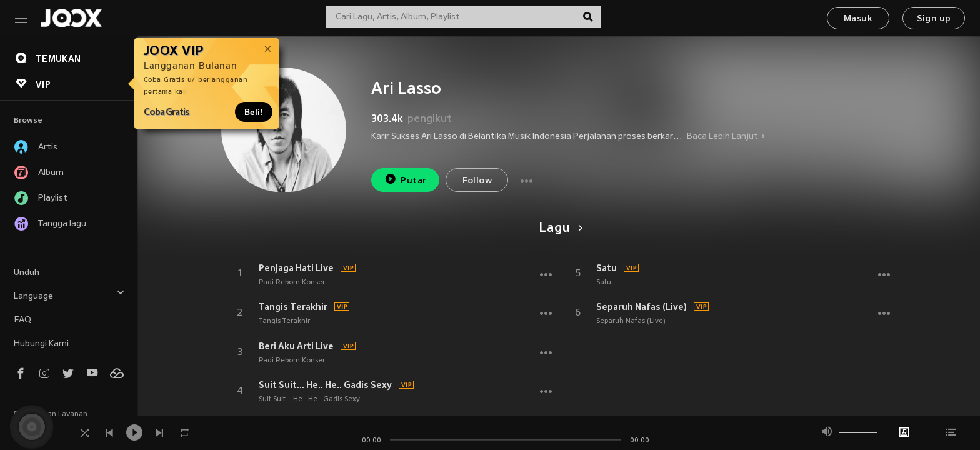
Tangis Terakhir (293, 307)
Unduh (27, 273)
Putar (406, 179)
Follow (477, 181)
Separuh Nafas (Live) (642, 307)
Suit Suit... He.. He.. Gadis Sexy (325, 385)
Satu (607, 268)
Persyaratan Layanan (51, 414)
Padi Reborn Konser (292, 282)
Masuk (858, 19)
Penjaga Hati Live (296, 268)
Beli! (254, 112)
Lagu (558, 229)
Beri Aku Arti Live (296, 346)
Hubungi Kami (41, 344)
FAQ (22, 320)
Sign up (934, 19)
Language (69, 295)
